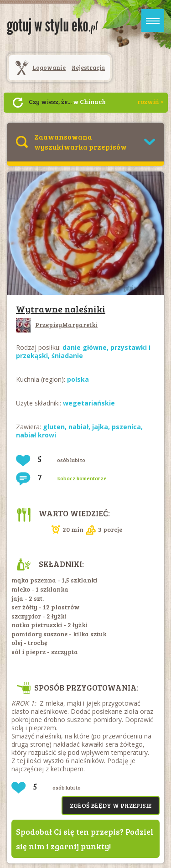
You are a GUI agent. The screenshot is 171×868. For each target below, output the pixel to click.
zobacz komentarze (82, 478)
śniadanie (67, 356)
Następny (18, 103)
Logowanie (49, 68)
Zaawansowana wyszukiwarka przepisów (80, 142)
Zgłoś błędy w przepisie (111, 805)
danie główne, (86, 347)
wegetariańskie (89, 403)
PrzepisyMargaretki (57, 325)
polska (78, 379)
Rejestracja (88, 68)
